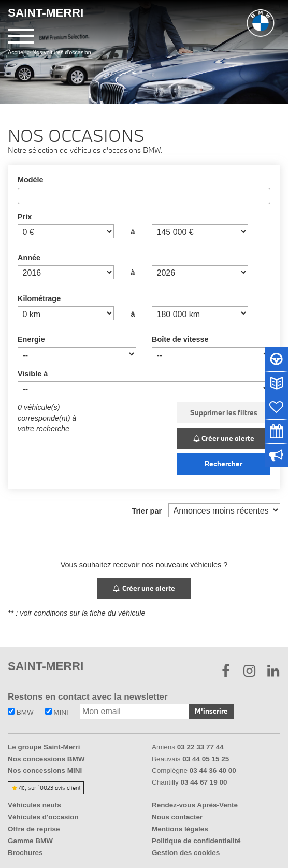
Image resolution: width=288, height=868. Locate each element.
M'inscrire (211, 711)
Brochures (25, 853)
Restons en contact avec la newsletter (88, 697)
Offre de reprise (34, 829)
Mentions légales (180, 829)
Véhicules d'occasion (43, 817)
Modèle (31, 180)
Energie (31, 339)
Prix (25, 217)
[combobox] (144, 196)
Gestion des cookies (186, 853)
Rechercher (224, 464)
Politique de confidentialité (196, 841)
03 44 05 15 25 (206, 759)
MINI (57, 712)
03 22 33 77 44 (200, 747)
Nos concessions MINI (45, 770)
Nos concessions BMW (46, 759)
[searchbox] (24, 195)
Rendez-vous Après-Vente (195, 805)
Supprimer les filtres (224, 412)
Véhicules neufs (34, 805)
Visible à (33, 374)
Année (29, 258)
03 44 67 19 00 (204, 782)
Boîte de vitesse (180, 339)
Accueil (17, 52)
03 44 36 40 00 (213, 770)
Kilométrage (39, 298)
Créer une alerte (224, 438)
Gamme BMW (30, 841)
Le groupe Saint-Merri (44, 747)
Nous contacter (177, 817)
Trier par (147, 511)
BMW (21, 712)
